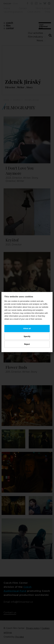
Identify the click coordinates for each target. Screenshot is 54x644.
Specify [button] (27, 336)
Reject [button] (27, 344)
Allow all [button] (27, 328)
